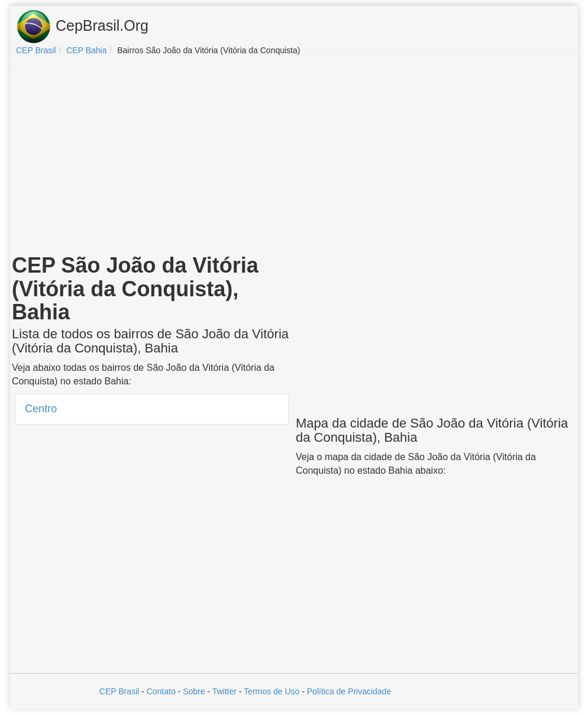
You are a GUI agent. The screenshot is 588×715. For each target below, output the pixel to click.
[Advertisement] (294, 163)
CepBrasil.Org (82, 27)
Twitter (224, 691)
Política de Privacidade (349, 691)
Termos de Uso (272, 691)
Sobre (194, 691)
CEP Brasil (119, 691)
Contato (161, 691)
